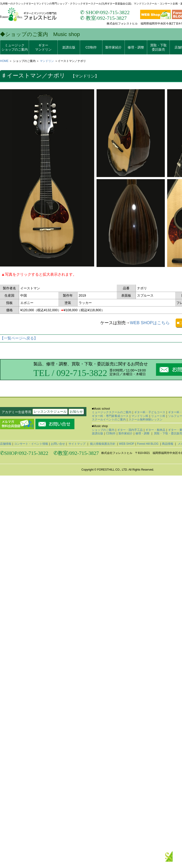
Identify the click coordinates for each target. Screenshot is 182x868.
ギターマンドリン (43, 47)
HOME (4, 61)
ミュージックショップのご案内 (15, 47)
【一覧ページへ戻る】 (19, 338)
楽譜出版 (69, 47)
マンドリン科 (140, 416)
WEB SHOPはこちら (150, 323)
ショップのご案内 (103, 430)
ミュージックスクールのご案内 (112, 412)
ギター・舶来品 (155, 430)
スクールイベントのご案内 (109, 420)
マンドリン (47, 61)
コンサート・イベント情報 (31, 444)
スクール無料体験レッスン (146, 420)
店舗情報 (6, 444)
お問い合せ (58, 444)
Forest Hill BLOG (148, 444)
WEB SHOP (127, 444)
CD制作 (91, 47)
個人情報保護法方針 (103, 444)
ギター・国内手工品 (130, 430)
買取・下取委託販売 (158, 47)
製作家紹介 (113, 47)
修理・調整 (136, 47)
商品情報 (168, 444)
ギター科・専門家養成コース (110, 416)
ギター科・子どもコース (150, 412)
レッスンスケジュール (50, 412)
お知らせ (76, 412)
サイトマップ (77, 444)
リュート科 (158, 416)
